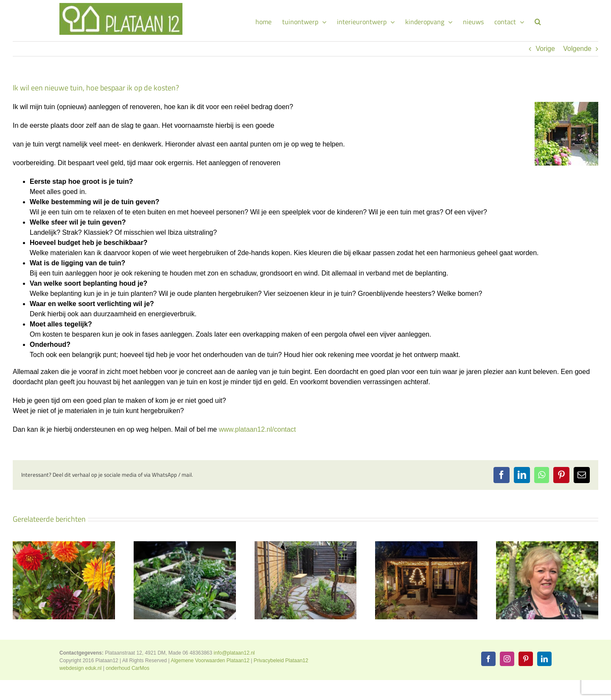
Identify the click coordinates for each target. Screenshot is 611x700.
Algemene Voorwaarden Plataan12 (210, 661)
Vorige (545, 49)
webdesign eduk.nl (80, 668)
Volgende (577, 49)
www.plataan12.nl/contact (257, 429)
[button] (538, 21)
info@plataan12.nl (234, 653)
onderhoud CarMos (128, 668)
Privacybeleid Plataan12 (281, 661)
